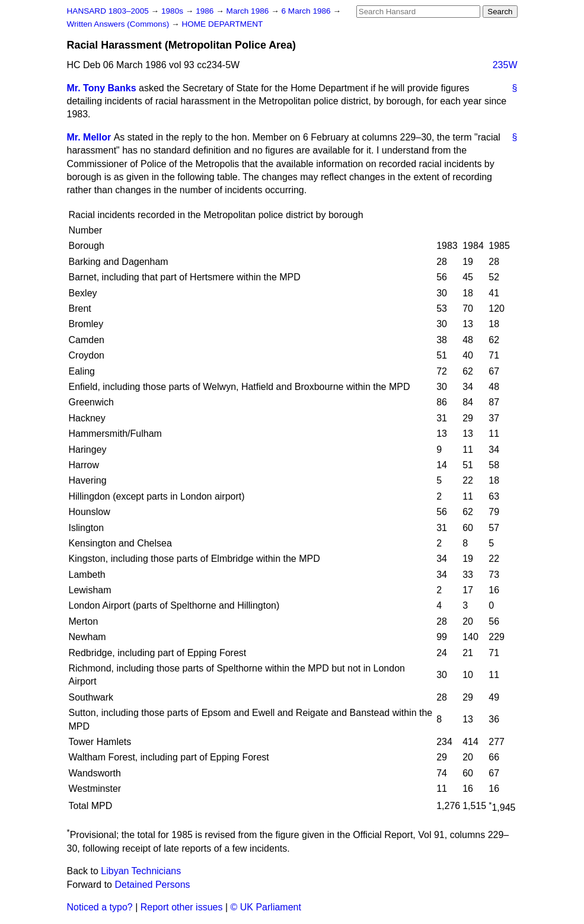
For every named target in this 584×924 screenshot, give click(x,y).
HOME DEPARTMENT (222, 24)
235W (505, 65)
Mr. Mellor (89, 137)
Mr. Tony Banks (102, 88)
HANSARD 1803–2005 (108, 11)
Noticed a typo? (100, 907)
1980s (173, 11)
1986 (206, 11)
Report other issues (182, 907)
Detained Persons (152, 885)
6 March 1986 (307, 11)
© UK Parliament (266, 907)
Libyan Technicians (141, 871)
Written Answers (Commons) (119, 24)
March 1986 (249, 11)
